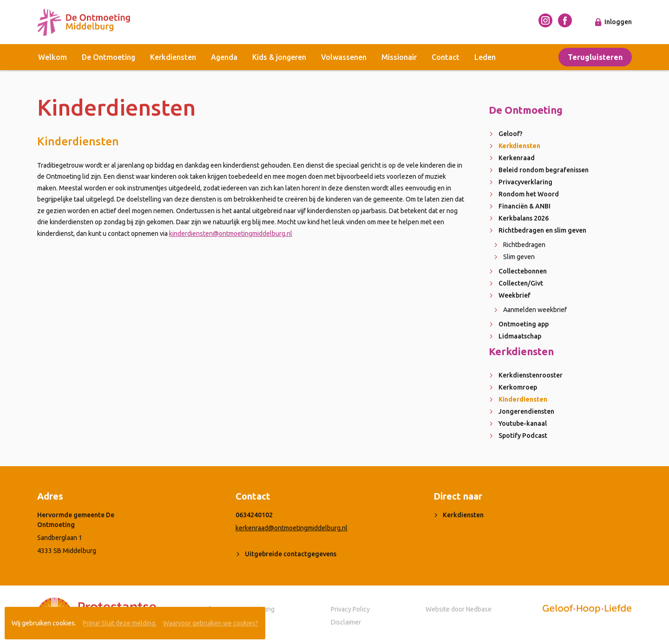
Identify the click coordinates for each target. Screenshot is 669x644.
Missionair (399, 57)
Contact (446, 57)
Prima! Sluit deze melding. (120, 623)
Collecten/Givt (521, 283)
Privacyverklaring (525, 182)
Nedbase (479, 609)
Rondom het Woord (529, 194)
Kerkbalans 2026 (524, 218)
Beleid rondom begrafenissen (544, 170)
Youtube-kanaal (523, 423)
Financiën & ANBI (525, 206)
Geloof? (511, 134)
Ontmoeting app (524, 324)
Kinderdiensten (523, 399)
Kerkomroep (518, 387)
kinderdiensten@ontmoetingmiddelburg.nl (231, 234)
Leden (485, 57)
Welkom (52, 57)
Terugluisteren (595, 57)
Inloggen (618, 22)
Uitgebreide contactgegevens (291, 554)
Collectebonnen (523, 271)
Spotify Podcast (523, 436)
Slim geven (519, 257)
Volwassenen (344, 57)
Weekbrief (515, 295)
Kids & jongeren (279, 57)
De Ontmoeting (108, 57)
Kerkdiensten (173, 57)
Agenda (224, 57)
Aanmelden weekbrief (535, 310)
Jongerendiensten (526, 411)
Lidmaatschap (520, 336)
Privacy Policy (350, 609)
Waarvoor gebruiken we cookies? (211, 623)
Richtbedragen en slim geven (542, 230)
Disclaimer (346, 622)
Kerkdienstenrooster (531, 375)
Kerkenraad (517, 158)
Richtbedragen (524, 245)
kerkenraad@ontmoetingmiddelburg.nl (292, 528)
